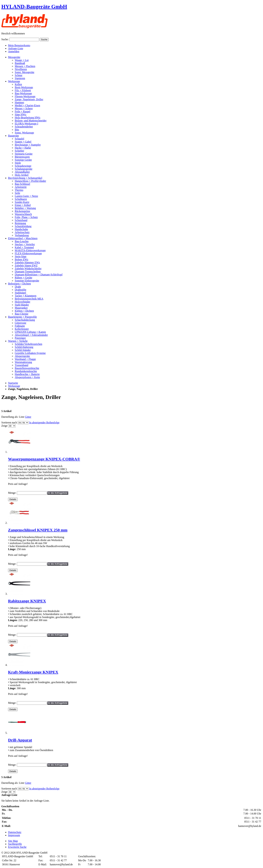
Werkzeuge (14, 386)
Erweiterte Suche (17, 847)
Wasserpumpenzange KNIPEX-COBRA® (44, 459)
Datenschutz (15, 832)
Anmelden (14, 51)
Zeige (4, 426)
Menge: (12, 493)
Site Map (13, 841)
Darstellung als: (10, 417)
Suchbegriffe (15, 844)
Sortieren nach (9, 423)
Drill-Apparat (20, 740)
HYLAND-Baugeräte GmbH (34, 7)
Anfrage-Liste (16, 48)
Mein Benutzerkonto (19, 45)
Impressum (14, 835)
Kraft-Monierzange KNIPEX (33, 672)
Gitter (28, 417)
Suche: (5, 39)
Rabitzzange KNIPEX (27, 601)
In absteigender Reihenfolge (44, 423)
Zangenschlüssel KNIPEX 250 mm (38, 530)
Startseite (13, 383)
